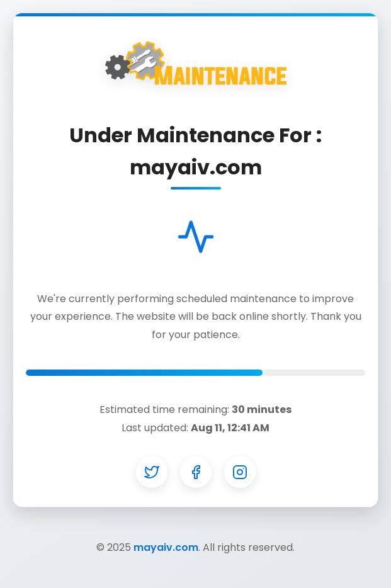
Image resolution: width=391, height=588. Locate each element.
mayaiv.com (166, 547)
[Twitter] (152, 472)
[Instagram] (240, 472)
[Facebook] (196, 472)
